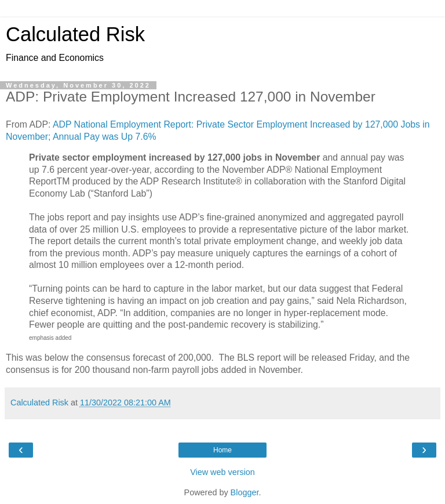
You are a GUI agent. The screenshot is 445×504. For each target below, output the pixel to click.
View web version (222, 472)
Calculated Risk (75, 34)
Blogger (245, 492)
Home (222, 450)
